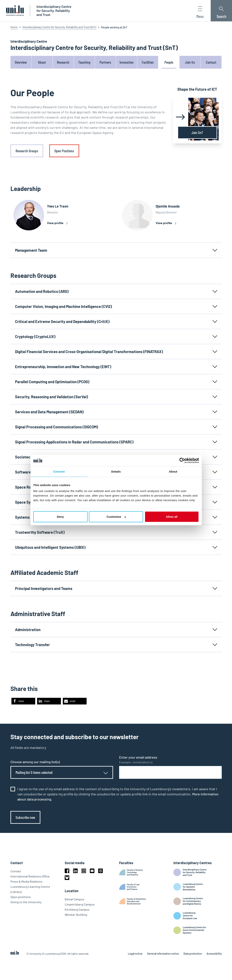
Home (14, 27)
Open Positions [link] (64, 151)
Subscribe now (25, 817)
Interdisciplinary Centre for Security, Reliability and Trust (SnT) (59, 27)
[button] (23, 701)
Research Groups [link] (27, 151)
